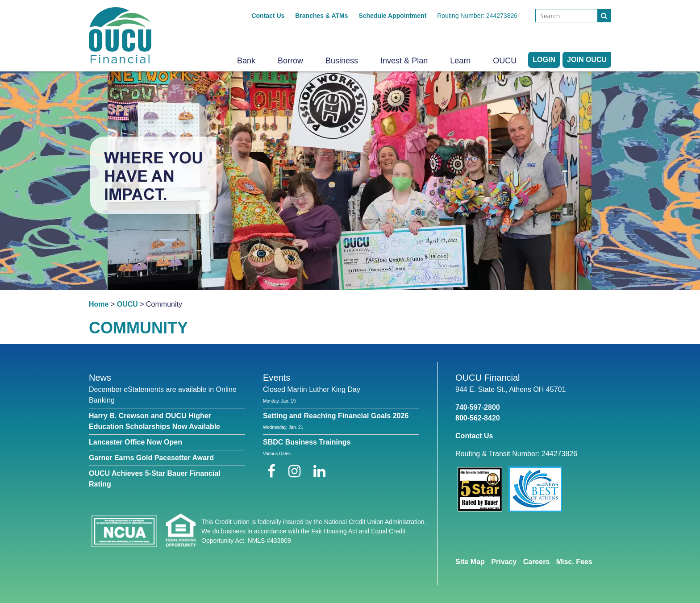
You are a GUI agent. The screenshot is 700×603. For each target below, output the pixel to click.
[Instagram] (296, 471)
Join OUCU (587, 60)
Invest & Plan (404, 61)
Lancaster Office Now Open (135, 442)
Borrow (290, 61)
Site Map (470, 562)
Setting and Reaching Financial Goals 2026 (336, 416)
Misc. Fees (574, 562)
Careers (537, 562)
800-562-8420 (478, 418)
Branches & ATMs (321, 16)
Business (342, 61)
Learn (460, 61)
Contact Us (268, 16)
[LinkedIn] (319, 471)
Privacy (504, 562)
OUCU (505, 61)
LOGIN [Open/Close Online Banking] (544, 60)
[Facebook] (273, 471)
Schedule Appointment (392, 16)
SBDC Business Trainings (307, 442)
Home (99, 304)
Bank (246, 61)
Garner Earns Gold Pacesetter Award (151, 458)
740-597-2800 (478, 407)
